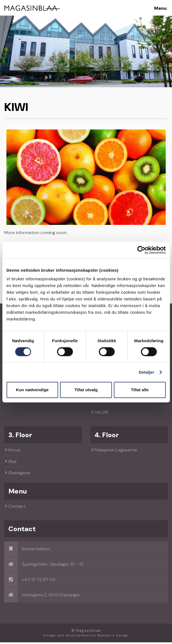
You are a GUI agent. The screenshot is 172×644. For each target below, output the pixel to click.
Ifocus (13, 452)
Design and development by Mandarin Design (86, 637)
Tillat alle (140, 390)
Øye (11, 463)
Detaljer (147, 372)
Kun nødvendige (32, 390)
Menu (160, 8)
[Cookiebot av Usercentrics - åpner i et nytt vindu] (141, 250)
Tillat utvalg (86, 390)
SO (96, 403)
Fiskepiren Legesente (114, 452)
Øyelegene (18, 475)
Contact (15, 508)
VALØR (100, 414)
